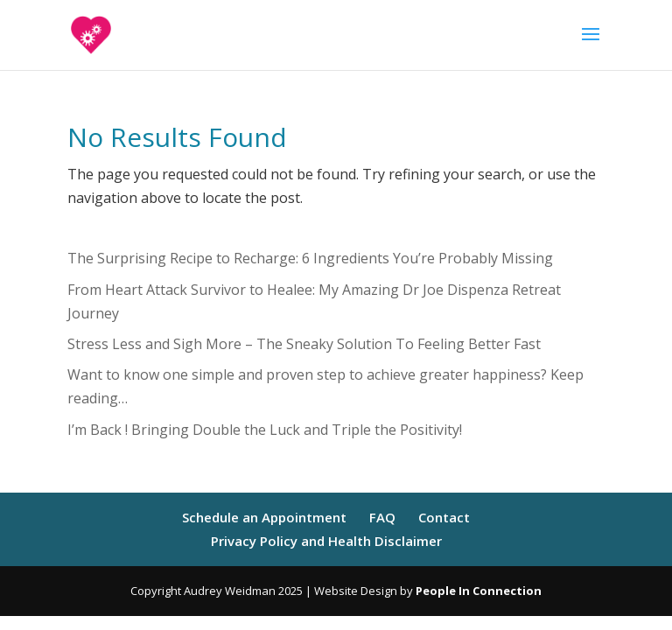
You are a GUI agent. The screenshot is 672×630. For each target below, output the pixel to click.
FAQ (382, 517)
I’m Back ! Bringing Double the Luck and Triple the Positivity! (265, 430)
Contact (444, 517)
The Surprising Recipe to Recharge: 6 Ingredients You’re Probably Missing (310, 258)
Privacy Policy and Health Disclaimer (326, 541)
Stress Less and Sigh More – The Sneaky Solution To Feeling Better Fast (304, 344)
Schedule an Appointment (264, 517)
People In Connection (479, 591)
